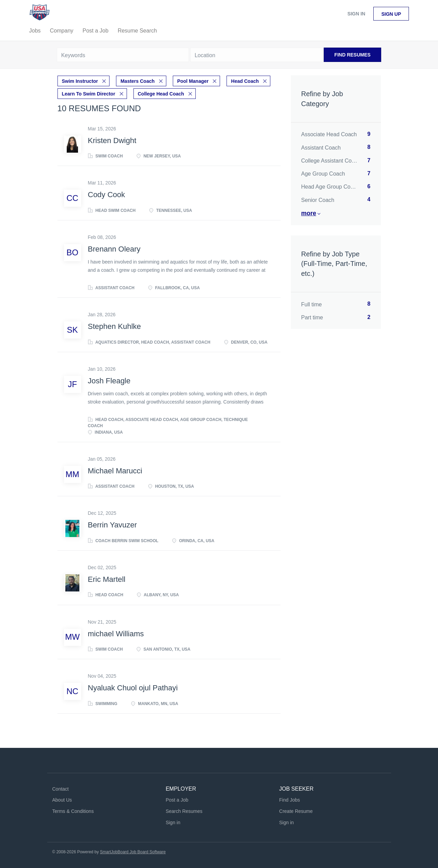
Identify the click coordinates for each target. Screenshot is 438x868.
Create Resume (296, 810)
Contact (61, 788)
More (309, 213)
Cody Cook (107, 194)
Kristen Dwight (112, 140)
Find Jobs (290, 800)
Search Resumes (184, 810)
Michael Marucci (115, 470)
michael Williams (116, 633)
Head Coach (245, 81)
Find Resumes (352, 55)
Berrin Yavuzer (112, 525)
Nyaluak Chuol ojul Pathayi (133, 687)
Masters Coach (138, 81)
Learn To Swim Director (89, 93)
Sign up (391, 14)
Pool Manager (193, 81)
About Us (62, 800)
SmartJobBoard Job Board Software (133, 851)
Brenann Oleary (114, 248)
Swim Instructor (80, 81)
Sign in (356, 14)
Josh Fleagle (109, 380)
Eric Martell (107, 579)
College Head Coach (161, 93)
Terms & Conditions (73, 810)
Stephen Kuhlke (114, 326)
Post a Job (177, 800)
